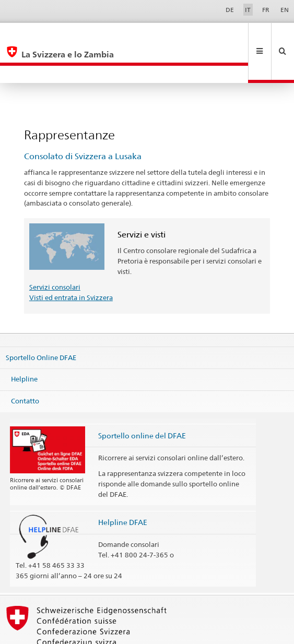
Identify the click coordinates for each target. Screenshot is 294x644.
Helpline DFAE (123, 487)
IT (248, 10)
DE (230, 10)
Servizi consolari (55, 252)
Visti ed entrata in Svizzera (71, 263)
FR (266, 10)
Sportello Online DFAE (41, 322)
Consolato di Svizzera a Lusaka (83, 121)
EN (285, 10)
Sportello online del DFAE (142, 401)
